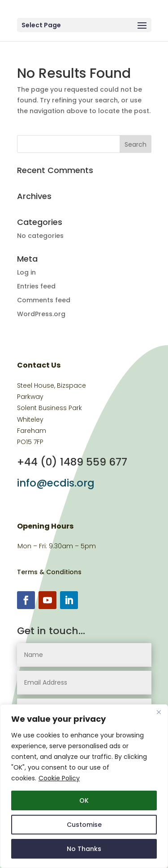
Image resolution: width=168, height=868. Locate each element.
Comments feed (44, 300)
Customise (84, 825)
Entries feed (36, 286)
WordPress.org (41, 314)
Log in (26, 272)
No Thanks (84, 849)
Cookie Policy (59, 778)
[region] (84, 786)
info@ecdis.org (56, 483)
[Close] (159, 712)
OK (84, 800)
